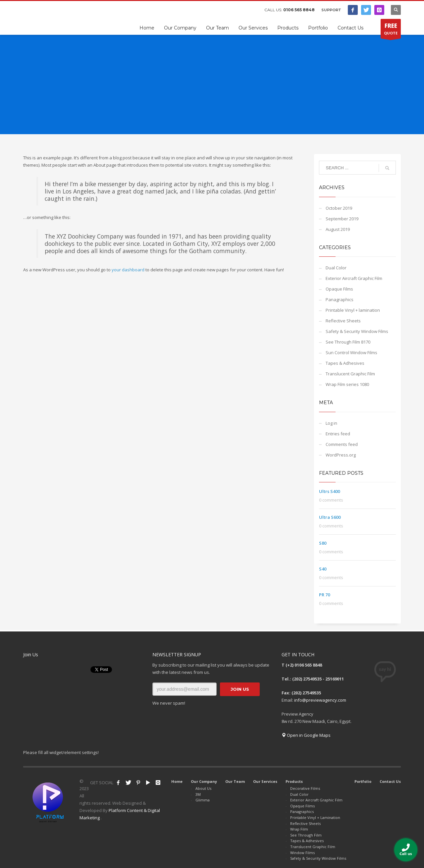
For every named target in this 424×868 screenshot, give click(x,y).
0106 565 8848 (299, 10)
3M (198, 794)
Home (177, 781)
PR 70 (324, 595)
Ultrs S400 (329, 491)
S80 (323, 543)
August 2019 (338, 229)
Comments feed (342, 444)
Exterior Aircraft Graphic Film (354, 278)
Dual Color (336, 268)
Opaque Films (339, 289)
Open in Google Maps (306, 735)
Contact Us (390, 781)
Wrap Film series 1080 (347, 384)
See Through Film (306, 835)
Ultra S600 (330, 517)
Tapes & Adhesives (345, 363)
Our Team (235, 781)
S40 (323, 569)
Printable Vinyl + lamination (353, 310)
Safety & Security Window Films (357, 331)
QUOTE (391, 30)
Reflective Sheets (343, 321)
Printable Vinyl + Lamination (315, 817)
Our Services (265, 781)
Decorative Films (305, 788)
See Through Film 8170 (348, 342)
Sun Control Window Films (351, 353)
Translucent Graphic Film (350, 374)
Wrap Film (299, 829)
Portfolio (363, 781)
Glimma (203, 800)
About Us (203, 788)
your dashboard (128, 270)
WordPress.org (341, 455)
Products (294, 781)
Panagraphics (340, 299)
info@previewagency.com (320, 700)
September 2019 (342, 219)
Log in (331, 423)
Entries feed (338, 434)
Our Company (204, 781)
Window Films (302, 853)
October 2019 (339, 208)
